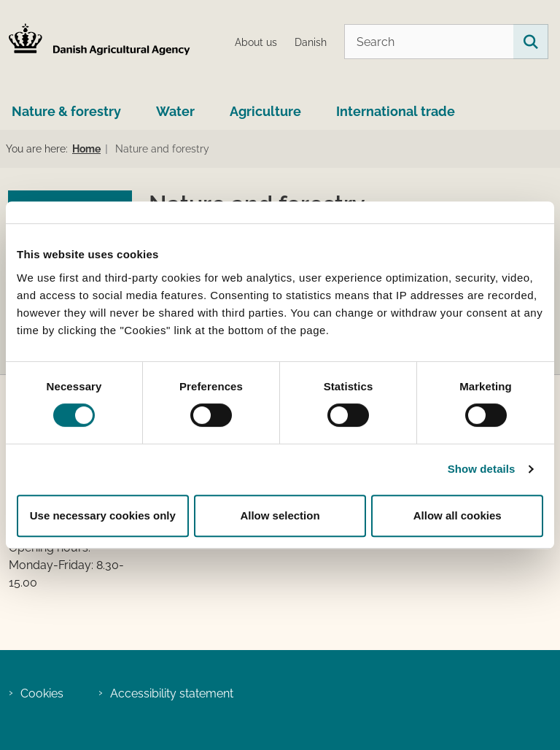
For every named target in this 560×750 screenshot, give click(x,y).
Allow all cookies (458, 515)
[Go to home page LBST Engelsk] (96, 42)
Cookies (42, 693)
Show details (482, 469)
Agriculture (265, 111)
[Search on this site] (531, 42)
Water (175, 111)
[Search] (446, 42)
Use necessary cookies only (103, 515)
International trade (396, 111)
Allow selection (280, 515)
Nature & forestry (66, 111)
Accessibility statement (172, 693)
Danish (311, 43)
